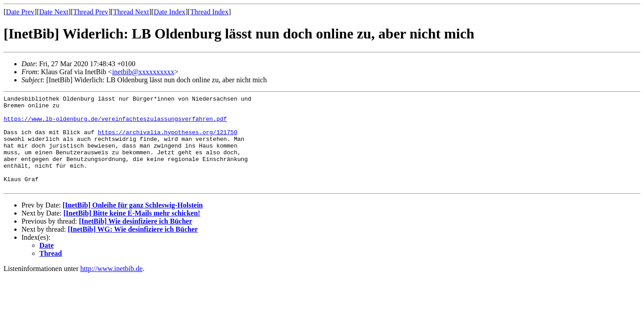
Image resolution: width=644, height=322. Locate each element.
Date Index (170, 12)
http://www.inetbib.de (112, 287)
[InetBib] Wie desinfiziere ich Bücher (135, 240)
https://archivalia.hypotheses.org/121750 (168, 140)
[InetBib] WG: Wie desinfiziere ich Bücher (133, 248)
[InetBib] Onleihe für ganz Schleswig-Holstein (133, 224)
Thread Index (209, 12)
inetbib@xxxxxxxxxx (143, 72)
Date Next (54, 12)
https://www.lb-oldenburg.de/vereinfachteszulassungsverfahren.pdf (115, 124)
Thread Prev (91, 12)
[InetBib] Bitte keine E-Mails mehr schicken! (132, 232)
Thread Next (131, 12)
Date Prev (20, 12)
